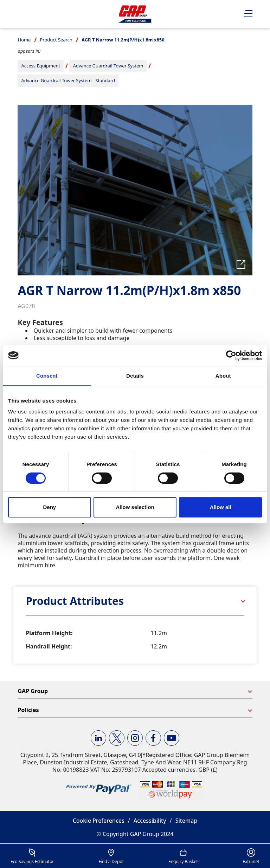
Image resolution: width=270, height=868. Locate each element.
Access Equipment (41, 66)
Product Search (56, 40)
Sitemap (187, 821)
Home (24, 40)
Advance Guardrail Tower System (108, 66)
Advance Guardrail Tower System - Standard (68, 80)
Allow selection (135, 507)
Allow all (221, 507)
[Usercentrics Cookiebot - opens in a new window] (231, 355)
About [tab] (223, 376)
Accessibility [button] (150, 821)
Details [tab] (135, 376)
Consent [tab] (47, 376)
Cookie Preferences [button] (99, 821)
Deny (49, 507)
